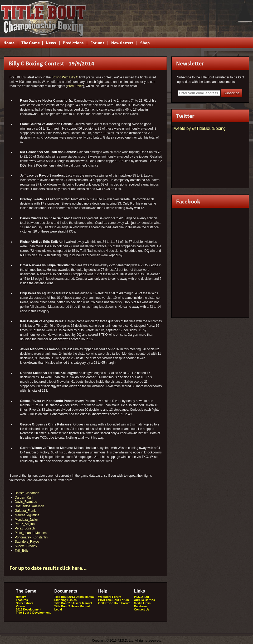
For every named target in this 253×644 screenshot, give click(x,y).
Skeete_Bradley (26, 546)
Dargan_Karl (24, 498)
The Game (30, 43)
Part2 (79, 86)
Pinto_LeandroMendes (31, 533)
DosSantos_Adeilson (29, 506)
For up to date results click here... (48, 568)
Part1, (71, 86)
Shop (145, 43)
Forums (97, 43)
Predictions (73, 43)
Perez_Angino (25, 524)
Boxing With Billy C (65, 77)
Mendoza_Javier (26, 520)
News (51, 43)
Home (9, 43)
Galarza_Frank (25, 511)
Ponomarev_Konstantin (31, 537)
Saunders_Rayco (27, 542)
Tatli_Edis (21, 551)
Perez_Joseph (25, 528)
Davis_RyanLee (26, 502)
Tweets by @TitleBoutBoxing (199, 128)
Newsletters (122, 43)
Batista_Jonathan (27, 493)
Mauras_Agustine (27, 515)
